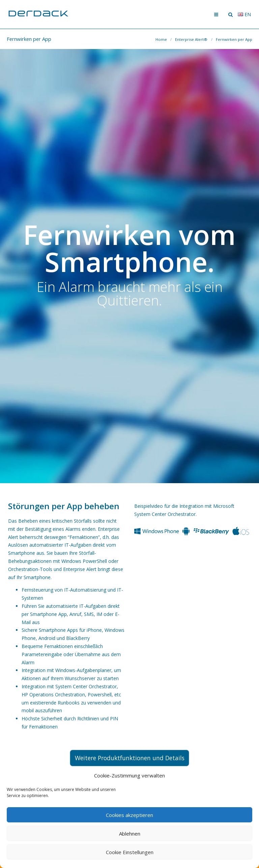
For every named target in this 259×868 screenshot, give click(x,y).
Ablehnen (130, 834)
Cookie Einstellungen (130, 852)
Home (161, 39)
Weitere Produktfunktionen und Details (130, 758)
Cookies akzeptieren (129, 815)
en (244, 14)
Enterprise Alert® (191, 39)
